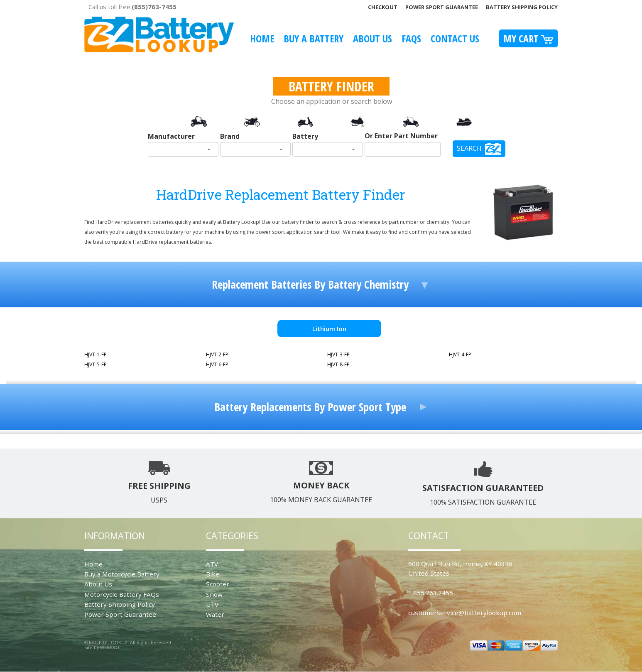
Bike (213, 574)
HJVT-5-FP (96, 364)
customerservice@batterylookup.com (465, 613)
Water (215, 614)
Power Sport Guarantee (442, 7)
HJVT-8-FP (338, 364)
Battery (305, 136)
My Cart (528, 38)
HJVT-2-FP (217, 354)
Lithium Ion (329, 329)
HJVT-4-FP (460, 354)
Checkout (383, 7)
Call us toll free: (132, 7)
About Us (372, 38)
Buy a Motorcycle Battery (122, 574)
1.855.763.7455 (431, 593)
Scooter (218, 584)
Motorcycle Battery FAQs (122, 594)
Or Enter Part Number (401, 136)
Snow (214, 594)
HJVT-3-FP (338, 354)
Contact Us (455, 38)
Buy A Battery (314, 38)
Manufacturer (171, 136)
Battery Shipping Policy (522, 7)
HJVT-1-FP (96, 354)
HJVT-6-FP (217, 364)
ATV (212, 564)
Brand (230, 136)
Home (262, 38)
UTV (212, 604)
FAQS (411, 38)
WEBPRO (110, 647)
